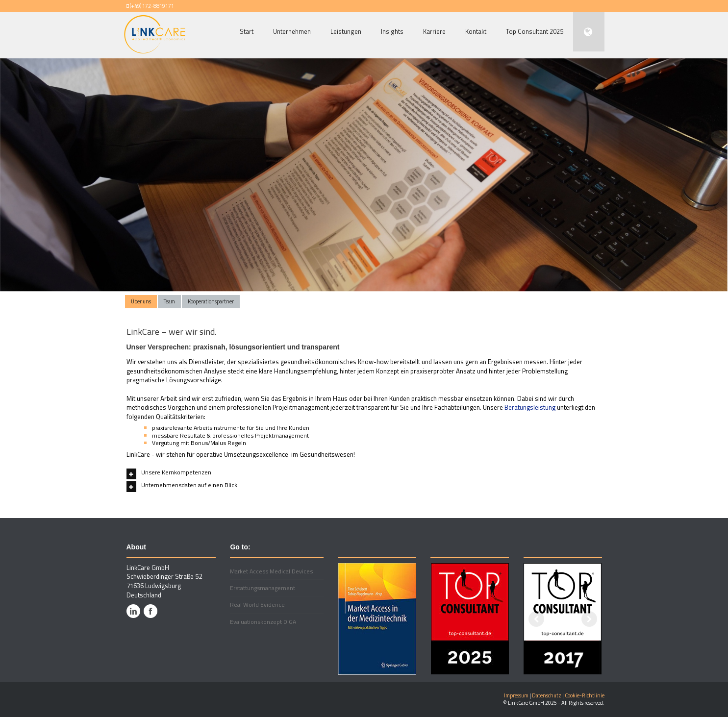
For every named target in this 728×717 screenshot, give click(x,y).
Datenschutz (547, 695)
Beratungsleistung (530, 407)
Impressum (516, 695)
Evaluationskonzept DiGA (263, 622)
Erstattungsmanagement (263, 588)
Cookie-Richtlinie (585, 695)
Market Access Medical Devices (271, 571)
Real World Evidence (257, 605)
